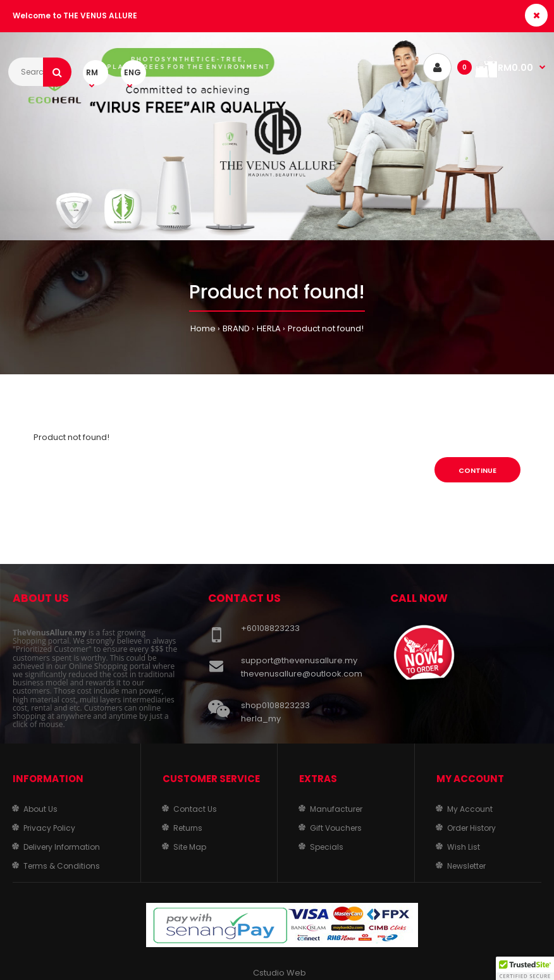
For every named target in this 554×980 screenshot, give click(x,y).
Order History (471, 828)
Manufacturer (336, 809)
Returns (188, 828)
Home (203, 328)
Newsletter (466, 866)
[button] (525, 968)
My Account (470, 809)
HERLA (269, 328)
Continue (477, 470)
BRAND (236, 328)
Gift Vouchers (336, 828)
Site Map (190, 847)
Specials (327, 847)
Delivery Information (62, 847)
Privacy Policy (49, 828)
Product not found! (326, 328)
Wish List (464, 847)
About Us (40, 809)
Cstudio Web (280, 973)
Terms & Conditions (62, 866)
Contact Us (195, 809)
